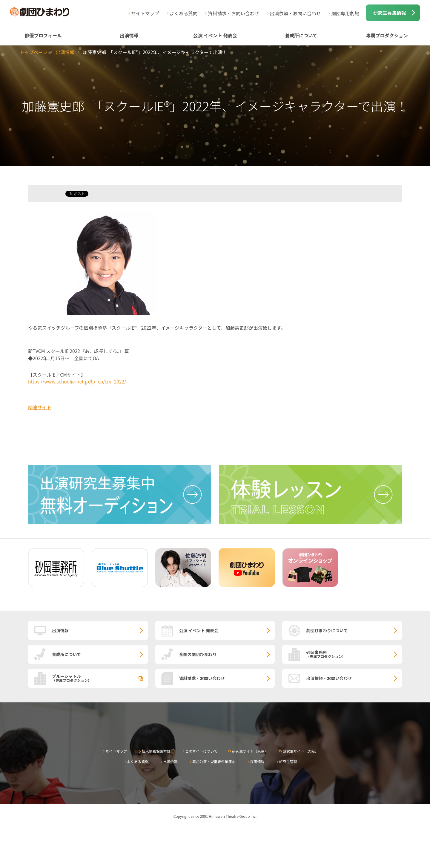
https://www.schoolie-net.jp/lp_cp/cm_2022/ (77, 381)
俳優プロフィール (43, 35)
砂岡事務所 (354, 654)
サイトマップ (145, 13)
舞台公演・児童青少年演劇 (214, 761)
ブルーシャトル (100, 678)
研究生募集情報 (390, 13)
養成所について (301, 35)
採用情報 (257, 761)
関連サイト (40, 407)
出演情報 (129, 35)
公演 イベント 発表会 (215, 35)
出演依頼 (171, 761)
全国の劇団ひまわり (198, 654)
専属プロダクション (387, 35)
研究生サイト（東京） (250, 751)
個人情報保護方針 (156, 751)
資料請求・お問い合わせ (234, 13)
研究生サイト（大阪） (301, 751)
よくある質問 (184, 13)
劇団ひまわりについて (327, 630)
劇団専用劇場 (345, 13)
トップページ (34, 52)
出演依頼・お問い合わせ (295, 13)
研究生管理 (288, 761)
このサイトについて (201, 751)
